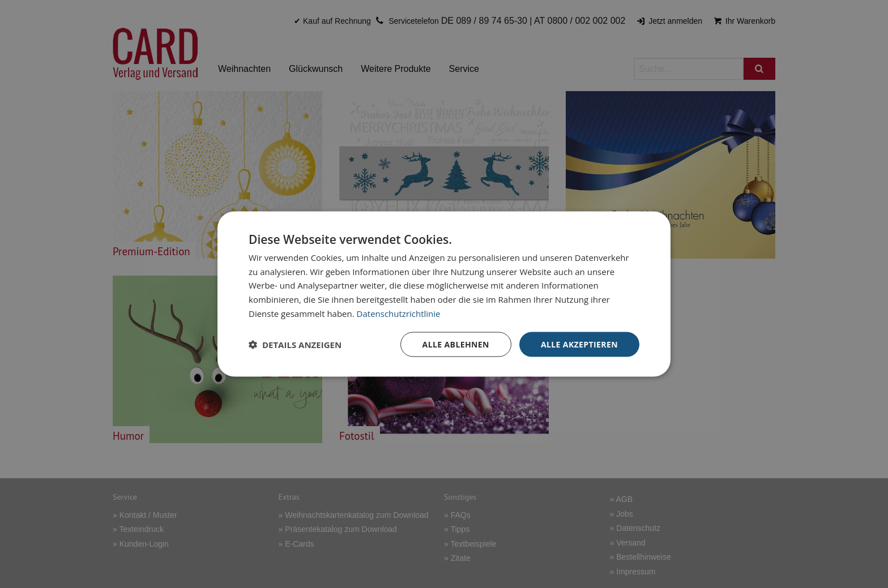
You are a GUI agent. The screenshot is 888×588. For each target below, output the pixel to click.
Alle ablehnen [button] (456, 344)
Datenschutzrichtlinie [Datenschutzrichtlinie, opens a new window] (399, 313)
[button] (295, 345)
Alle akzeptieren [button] (579, 344)
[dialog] (444, 294)
